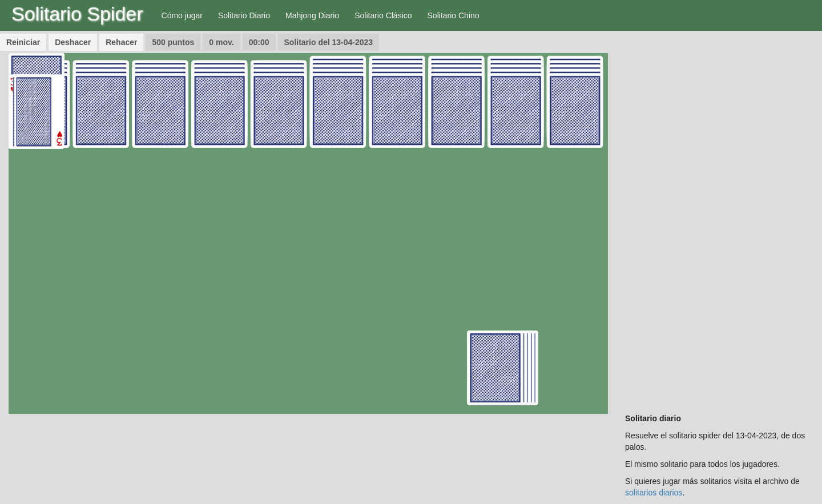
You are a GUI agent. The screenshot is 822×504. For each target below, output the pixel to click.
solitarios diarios (654, 493)
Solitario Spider (77, 14)
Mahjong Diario (312, 15)
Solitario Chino (454, 15)
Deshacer (73, 42)
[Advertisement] (719, 224)
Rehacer (121, 42)
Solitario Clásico (383, 15)
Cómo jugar (182, 15)
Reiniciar (23, 42)
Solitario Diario (244, 15)
